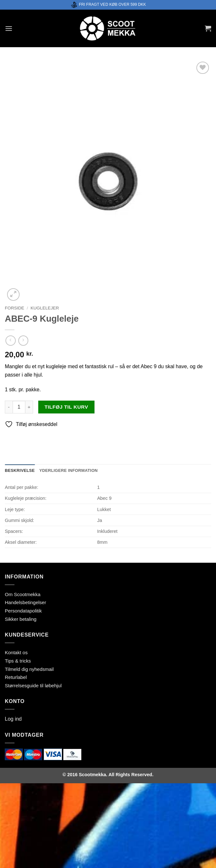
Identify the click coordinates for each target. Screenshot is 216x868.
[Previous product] (23, 340)
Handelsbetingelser (25, 602)
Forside (14, 308)
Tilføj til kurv (67, 407)
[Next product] (10, 340)
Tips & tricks (18, 661)
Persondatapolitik (23, 611)
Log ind (13, 719)
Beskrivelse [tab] (20, 470)
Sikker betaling (21, 619)
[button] (9, 28)
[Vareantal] (19, 407)
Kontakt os (16, 652)
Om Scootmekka (23, 594)
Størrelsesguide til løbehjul (33, 686)
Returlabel (16, 677)
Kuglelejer (45, 308)
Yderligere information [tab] (68, 470)
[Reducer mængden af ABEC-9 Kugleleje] (9, 407)
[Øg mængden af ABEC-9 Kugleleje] (29, 407)
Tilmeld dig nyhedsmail (29, 669)
